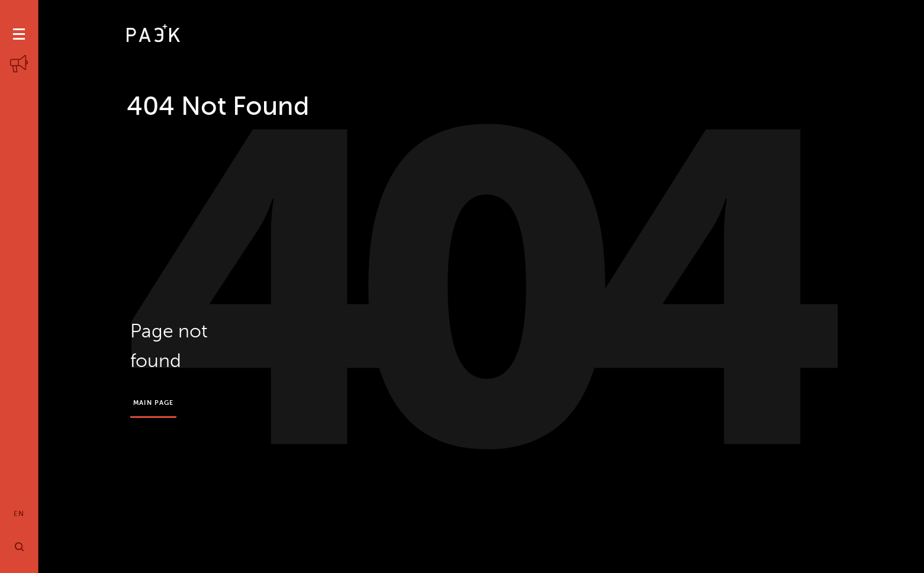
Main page (153, 403)
